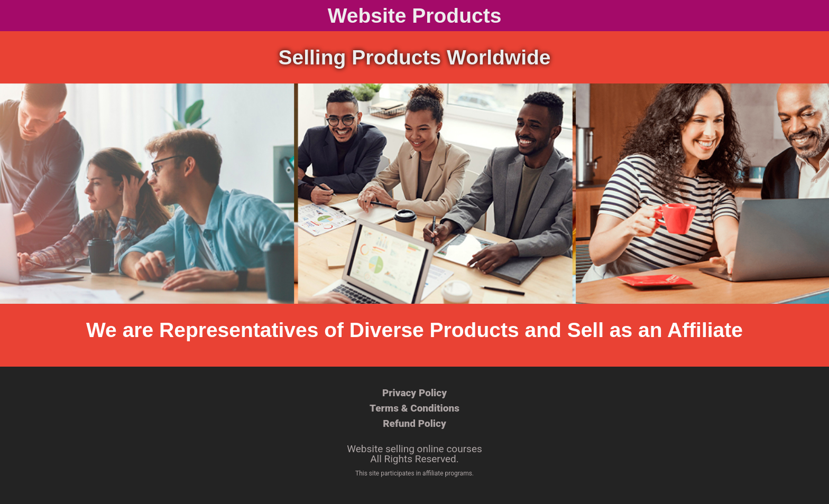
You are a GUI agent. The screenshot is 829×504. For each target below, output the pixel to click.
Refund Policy (414, 423)
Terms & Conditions (414, 408)
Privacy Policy (414, 393)
